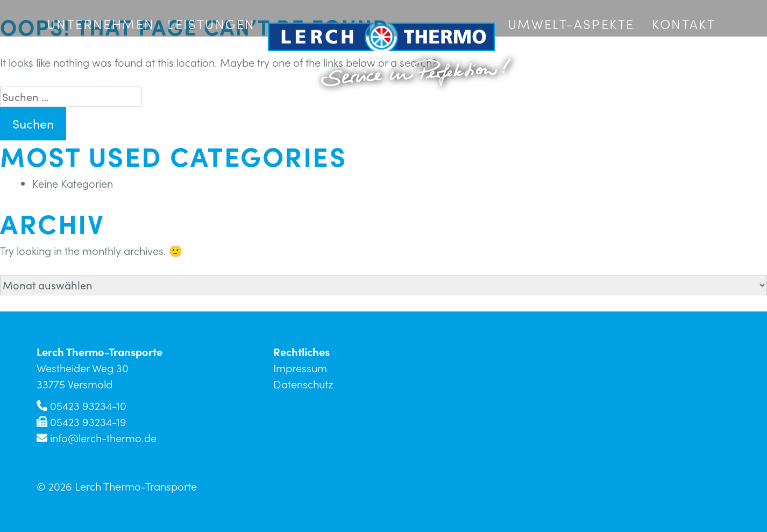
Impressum (300, 368)
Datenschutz (303, 384)
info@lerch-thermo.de (103, 438)
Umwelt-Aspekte (571, 24)
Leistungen (211, 24)
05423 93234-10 (88, 406)
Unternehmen (101, 24)
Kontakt (684, 24)
